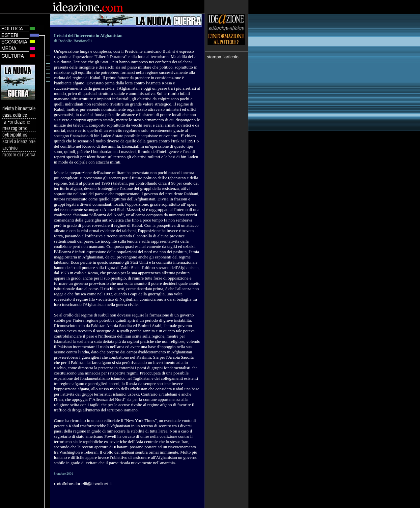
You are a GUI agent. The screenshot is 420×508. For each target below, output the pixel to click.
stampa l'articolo (223, 57)
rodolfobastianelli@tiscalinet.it (83, 484)
